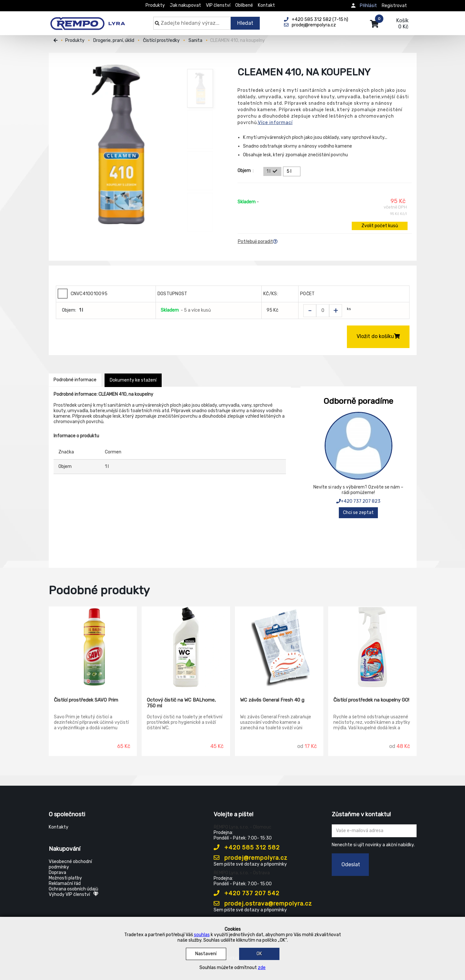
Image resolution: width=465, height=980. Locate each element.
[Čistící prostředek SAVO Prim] (93, 647)
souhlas (202, 935)
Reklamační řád (65, 883)
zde (262, 968)
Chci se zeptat (358, 513)
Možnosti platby (65, 878)
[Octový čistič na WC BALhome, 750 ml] (186, 647)
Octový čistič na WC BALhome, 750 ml (181, 703)
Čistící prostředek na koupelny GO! (371, 700)
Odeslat (351, 864)
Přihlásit (368, 6)
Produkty (155, 5)
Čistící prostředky (161, 40)
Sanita (195, 40)
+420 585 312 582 (247, 848)
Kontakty (59, 827)
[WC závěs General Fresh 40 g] (279, 647)
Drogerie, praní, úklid (114, 40)
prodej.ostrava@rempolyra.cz (263, 904)
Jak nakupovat (185, 5)
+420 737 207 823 (358, 501)
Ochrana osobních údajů (73, 889)
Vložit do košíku (378, 336)
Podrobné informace (75, 380)
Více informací (275, 123)
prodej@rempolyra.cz (251, 858)
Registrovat (394, 6)
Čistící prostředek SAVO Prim (86, 700)
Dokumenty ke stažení (133, 380)
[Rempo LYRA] (88, 20)
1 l (272, 171)
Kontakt (266, 5)
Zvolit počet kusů (380, 226)
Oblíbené (244, 5)
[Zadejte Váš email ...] (374, 831)
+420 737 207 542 (247, 893)
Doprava (57, 873)
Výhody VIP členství (74, 894)
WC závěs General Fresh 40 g (272, 700)
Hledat (245, 23)
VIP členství (218, 5)
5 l (293, 171)
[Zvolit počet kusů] (323, 311)
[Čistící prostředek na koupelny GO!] (372, 647)
